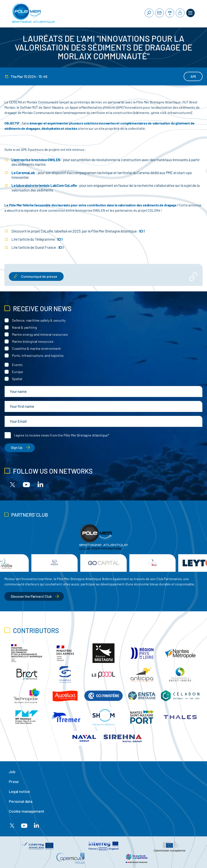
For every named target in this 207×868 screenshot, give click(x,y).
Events (17, 365)
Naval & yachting (24, 327)
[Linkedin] (40, 484)
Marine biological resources (33, 341)
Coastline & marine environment (36, 348)
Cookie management (27, 811)
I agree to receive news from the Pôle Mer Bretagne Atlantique (61, 435)
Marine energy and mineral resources (40, 334)
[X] (13, 484)
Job (12, 772)
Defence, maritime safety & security (39, 320)
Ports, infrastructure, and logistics (38, 355)
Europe (18, 372)
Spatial (17, 379)
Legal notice (19, 791)
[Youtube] (26, 484)
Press (14, 781)
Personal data (21, 801)
